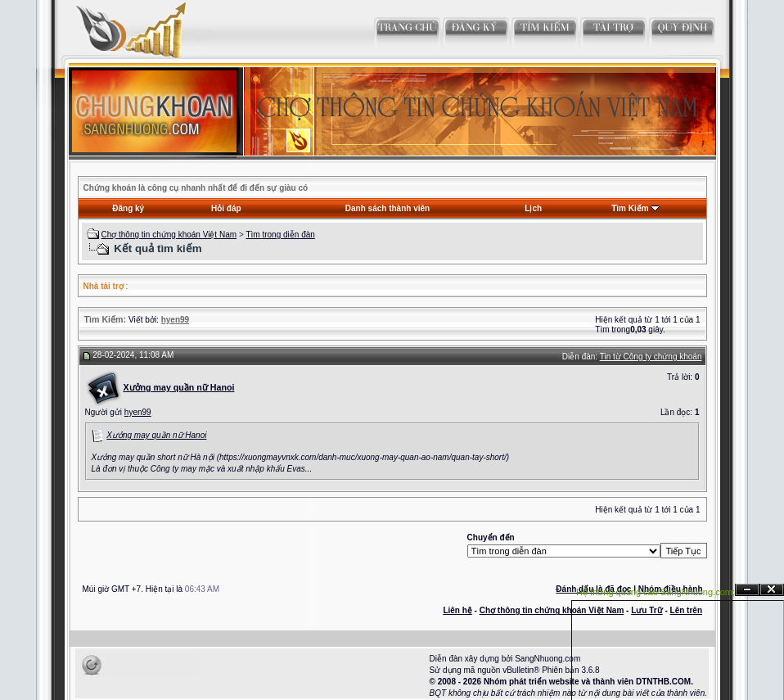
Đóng (772, 590)
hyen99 (138, 412)
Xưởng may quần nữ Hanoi (156, 435)
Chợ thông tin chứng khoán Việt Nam (169, 235)
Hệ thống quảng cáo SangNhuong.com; (656, 592)
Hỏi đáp (226, 208)
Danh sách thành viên (387, 208)
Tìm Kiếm (630, 208)
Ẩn (747, 590)
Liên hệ (457, 610)
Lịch (533, 208)
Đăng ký (128, 208)
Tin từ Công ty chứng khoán (651, 357)
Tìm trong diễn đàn (280, 235)
